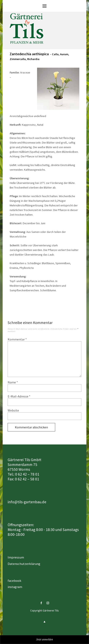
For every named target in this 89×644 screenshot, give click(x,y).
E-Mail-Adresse (19, 396)
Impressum (16, 557)
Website (13, 410)
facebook (14, 581)
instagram (15, 587)
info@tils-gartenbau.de (27, 502)
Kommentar (17, 339)
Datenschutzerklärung (24, 564)
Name (13, 382)
